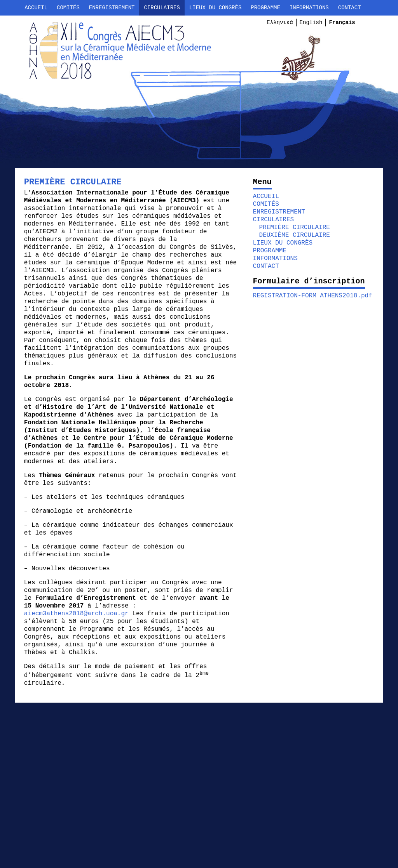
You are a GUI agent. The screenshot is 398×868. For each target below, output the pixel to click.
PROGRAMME (265, 8)
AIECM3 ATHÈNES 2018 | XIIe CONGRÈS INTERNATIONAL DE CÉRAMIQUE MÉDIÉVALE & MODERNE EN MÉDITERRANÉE (112, 56)
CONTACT (350, 8)
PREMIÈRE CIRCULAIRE (293, 227)
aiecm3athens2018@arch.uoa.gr (81, 614)
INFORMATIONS (309, 8)
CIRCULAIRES (162, 8)
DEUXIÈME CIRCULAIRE (293, 235)
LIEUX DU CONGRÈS (215, 8)
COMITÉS (68, 8)
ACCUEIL (36, 8)
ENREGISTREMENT (112, 8)
